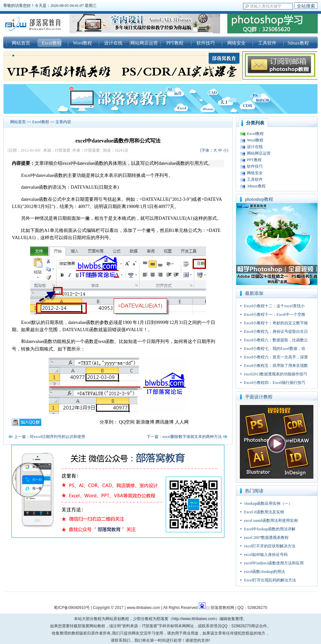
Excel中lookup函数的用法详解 (270, 529)
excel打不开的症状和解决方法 (270, 546)
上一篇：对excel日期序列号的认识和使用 (50, 437)
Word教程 (83, 43)
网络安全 (236, 43)
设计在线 (113, 43)
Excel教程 (52, 43)
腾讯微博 (164, 422)
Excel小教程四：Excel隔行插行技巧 (275, 383)
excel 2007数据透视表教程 (266, 538)
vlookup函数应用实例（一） (268, 503)
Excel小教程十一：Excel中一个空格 (275, 314)
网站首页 (21, 43)
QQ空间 (127, 422)
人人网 (182, 422)
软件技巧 (206, 43)
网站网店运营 (144, 43)
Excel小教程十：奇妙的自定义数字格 (276, 323)
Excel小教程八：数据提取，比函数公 (276, 340)
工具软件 (267, 43)
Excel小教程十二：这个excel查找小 (274, 306)
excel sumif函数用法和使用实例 (271, 521)
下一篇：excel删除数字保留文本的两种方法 (184, 437)
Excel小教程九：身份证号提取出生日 (276, 331)
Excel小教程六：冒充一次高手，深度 (276, 357)
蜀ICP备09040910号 (72, 608)
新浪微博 (145, 422)
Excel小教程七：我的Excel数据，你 (275, 349)
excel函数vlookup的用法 (264, 572)
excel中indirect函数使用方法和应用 (274, 563)
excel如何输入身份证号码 (266, 555)
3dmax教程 (298, 43)
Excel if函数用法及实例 (264, 512)
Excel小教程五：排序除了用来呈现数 (276, 366)
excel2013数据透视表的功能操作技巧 (276, 374)
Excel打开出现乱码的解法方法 (270, 580)
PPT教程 (175, 43)
